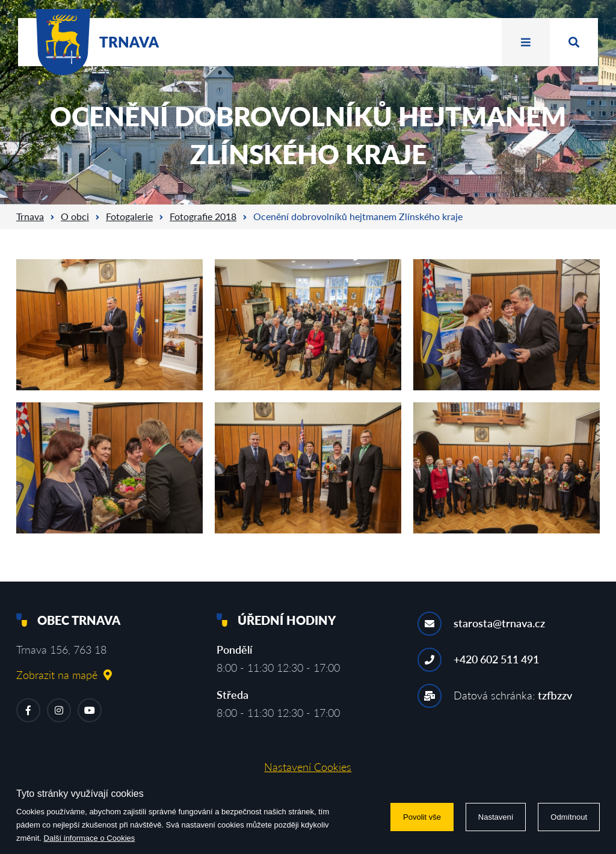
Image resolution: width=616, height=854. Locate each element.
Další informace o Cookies (90, 838)
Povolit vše (422, 817)
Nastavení (496, 817)
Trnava (30, 216)
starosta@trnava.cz (499, 623)
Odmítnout (569, 817)
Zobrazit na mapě (64, 675)
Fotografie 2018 (203, 216)
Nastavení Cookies (308, 767)
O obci (75, 216)
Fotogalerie (129, 216)
